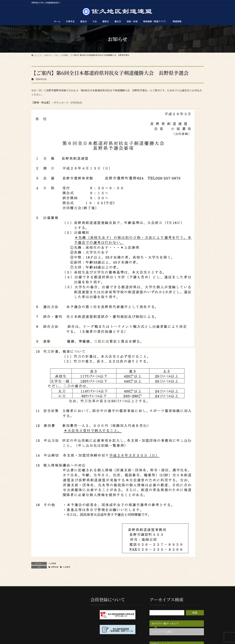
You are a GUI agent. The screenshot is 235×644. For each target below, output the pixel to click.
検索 (195, 613)
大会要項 (66, 567)
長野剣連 (55, 567)
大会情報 (52, 563)
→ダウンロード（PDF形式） (67, 103)
